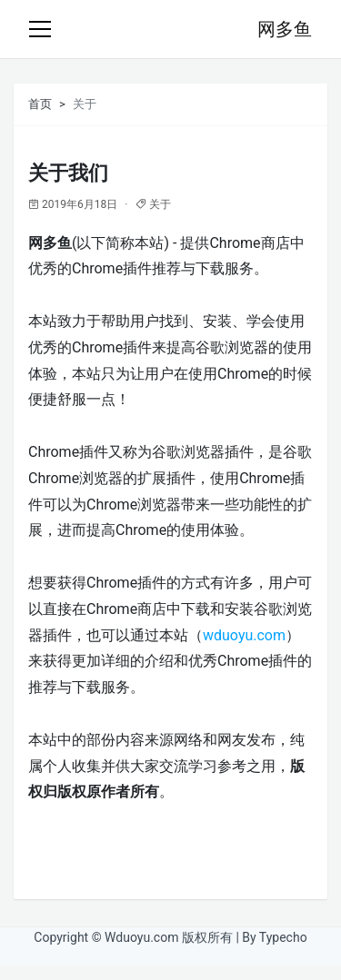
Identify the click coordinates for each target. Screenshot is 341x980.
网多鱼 (285, 29)
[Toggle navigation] (40, 29)
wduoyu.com (244, 635)
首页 (40, 104)
